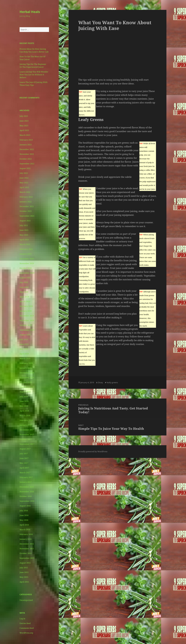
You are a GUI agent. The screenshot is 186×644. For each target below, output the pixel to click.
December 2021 (27, 206)
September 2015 (27, 558)
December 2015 (27, 544)
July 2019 (24, 339)
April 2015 (24, 582)
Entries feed (25, 623)
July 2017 (24, 454)
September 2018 (27, 387)
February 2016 (26, 534)
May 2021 (24, 235)
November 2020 (27, 263)
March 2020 (25, 301)
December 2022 (27, 149)
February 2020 (26, 306)
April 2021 (24, 240)
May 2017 (24, 463)
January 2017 (26, 482)
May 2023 (24, 126)
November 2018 (27, 377)
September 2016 (27, 501)
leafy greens (112, 382)
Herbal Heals (30, 12)
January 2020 (26, 311)
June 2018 (24, 401)
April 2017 (24, 468)
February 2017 (26, 477)
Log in (22, 619)
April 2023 (24, 130)
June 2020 (24, 287)
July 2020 (24, 282)
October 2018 (26, 382)
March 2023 (25, 135)
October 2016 (26, 496)
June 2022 (24, 178)
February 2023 (26, 140)
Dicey (100, 382)
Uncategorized (26, 600)
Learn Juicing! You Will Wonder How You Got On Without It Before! (34, 75)
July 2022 (24, 173)
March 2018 (25, 416)
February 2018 (26, 420)
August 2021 (25, 221)
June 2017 (24, 458)
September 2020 (27, 273)
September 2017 (27, 444)
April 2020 (24, 297)
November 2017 (27, 435)
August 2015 (25, 563)
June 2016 (24, 515)
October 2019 (26, 325)
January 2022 (26, 202)
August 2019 (25, 335)
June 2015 (24, 572)
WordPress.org (26, 633)
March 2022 (25, 192)
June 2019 (24, 344)
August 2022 (25, 168)
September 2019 (27, 330)
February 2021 (26, 249)
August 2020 (25, 278)
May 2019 (24, 349)
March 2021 (25, 244)
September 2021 (27, 216)
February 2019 (26, 363)
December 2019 (27, 316)
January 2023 (26, 145)
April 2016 (24, 525)
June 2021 (24, 230)
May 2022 (24, 183)
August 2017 (25, 449)
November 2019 (27, 320)
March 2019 (25, 358)
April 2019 (24, 354)
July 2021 (24, 225)
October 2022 (26, 159)
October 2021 (26, 211)
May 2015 (24, 577)
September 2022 (27, 164)
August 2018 (25, 392)
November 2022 (27, 154)
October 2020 (26, 268)
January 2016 (26, 539)
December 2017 (27, 430)
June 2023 (24, 121)
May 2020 (24, 292)
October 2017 (26, 439)
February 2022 (26, 197)
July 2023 (24, 116)
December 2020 (27, 259)
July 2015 (24, 568)
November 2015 (27, 549)
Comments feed (27, 628)
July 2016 (24, 511)
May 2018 (24, 406)
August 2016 (25, 506)
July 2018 (24, 396)
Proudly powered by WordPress (93, 452)
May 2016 (24, 520)
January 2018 (26, 425)
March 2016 (25, 530)
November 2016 (27, 492)
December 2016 (27, 487)
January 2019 (26, 368)
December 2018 (27, 373)
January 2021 (26, 254)
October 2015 (26, 553)
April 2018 (24, 411)
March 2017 (25, 473)
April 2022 (24, 187)
